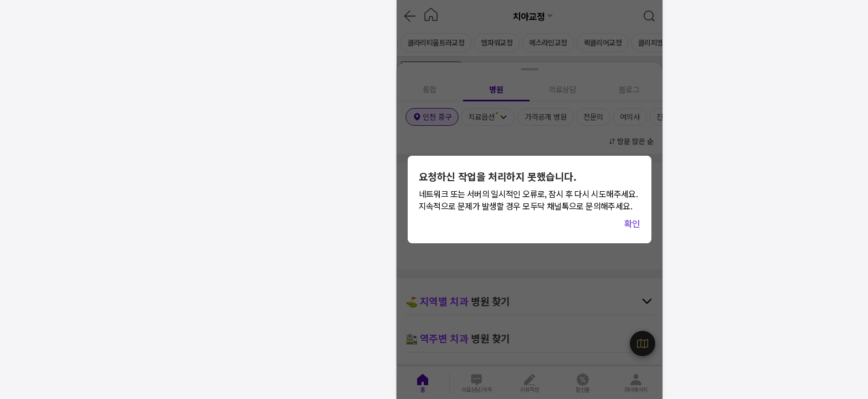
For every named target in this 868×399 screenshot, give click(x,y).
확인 (632, 223)
